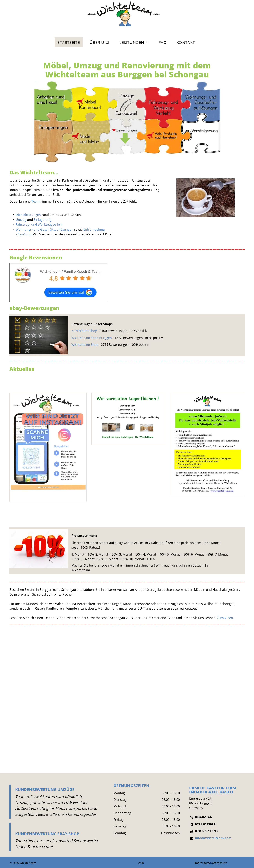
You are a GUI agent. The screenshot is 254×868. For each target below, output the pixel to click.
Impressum (202, 863)
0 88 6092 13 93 (206, 831)
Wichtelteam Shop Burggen (92, 338)
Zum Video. (225, 618)
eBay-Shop (24, 234)
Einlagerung (43, 220)
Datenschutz (218, 863)
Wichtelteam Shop (85, 345)
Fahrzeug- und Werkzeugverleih (39, 224)
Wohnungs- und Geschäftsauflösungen (45, 229)
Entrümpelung (94, 229)
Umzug (21, 220)
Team (36, 201)
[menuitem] (69, 42)
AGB (141, 863)
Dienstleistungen (28, 215)
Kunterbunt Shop (84, 331)
